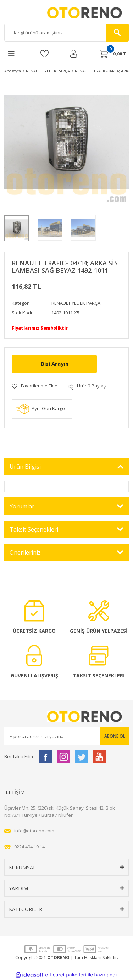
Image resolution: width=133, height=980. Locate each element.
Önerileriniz (25, 552)
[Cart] (114, 54)
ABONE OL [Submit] (115, 736)
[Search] (66, 33)
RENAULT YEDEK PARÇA (76, 303)
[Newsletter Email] (66, 736)
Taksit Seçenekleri (34, 529)
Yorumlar (22, 506)
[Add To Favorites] (35, 386)
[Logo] (67, 13)
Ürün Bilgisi (25, 467)
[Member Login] (74, 54)
